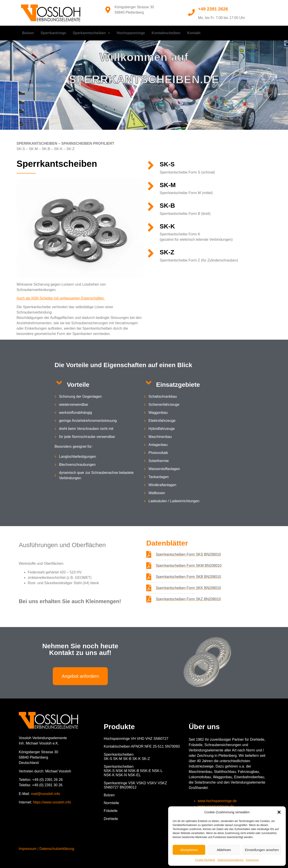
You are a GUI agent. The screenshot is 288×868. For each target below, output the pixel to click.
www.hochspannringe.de (217, 801)
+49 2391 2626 (213, 9)
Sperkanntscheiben (91, 33)
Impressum (252, 860)
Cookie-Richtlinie (205, 860)
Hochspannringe (131, 33)
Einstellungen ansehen (262, 850)
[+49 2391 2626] (191, 13)
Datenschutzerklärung (230, 860)
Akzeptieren (189, 850)
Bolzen (28, 33)
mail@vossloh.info (45, 794)
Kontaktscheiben (166, 33)
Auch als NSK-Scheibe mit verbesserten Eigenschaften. (61, 298)
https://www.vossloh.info (52, 802)
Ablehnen (224, 850)
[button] (279, 812)
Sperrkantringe (53, 33)
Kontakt (194, 33)
